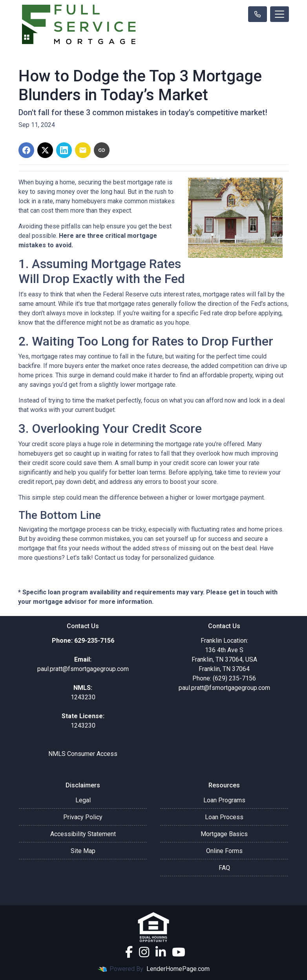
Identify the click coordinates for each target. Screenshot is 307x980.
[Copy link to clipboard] (102, 150)
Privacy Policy (83, 817)
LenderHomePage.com (178, 969)
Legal (83, 800)
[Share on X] (45, 150)
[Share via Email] (83, 150)
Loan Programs (224, 800)
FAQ (224, 868)
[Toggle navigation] (280, 14)
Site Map (83, 851)
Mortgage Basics (224, 834)
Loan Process (224, 817)
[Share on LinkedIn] (64, 150)
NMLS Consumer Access (83, 754)
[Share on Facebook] (26, 150)
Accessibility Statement (83, 834)
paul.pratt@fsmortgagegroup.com (224, 688)
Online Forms (224, 851)
